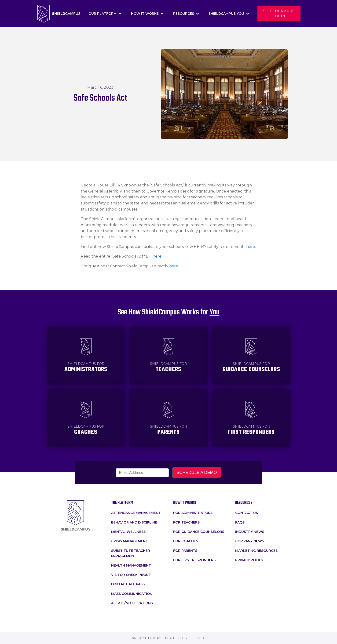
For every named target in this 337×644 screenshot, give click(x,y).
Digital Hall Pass (128, 584)
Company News (250, 541)
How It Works (147, 14)
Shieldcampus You (229, 14)
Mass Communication (132, 594)
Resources (186, 14)
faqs (240, 522)
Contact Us (247, 513)
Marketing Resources (256, 551)
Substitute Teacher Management (131, 553)
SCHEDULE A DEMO (197, 473)
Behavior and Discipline (134, 522)
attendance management (136, 513)
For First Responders (194, 560)
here (251, 247)
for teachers (186, 522)
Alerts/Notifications (132, 603)
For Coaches (186, 541)
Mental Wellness (128, 532)
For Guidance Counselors (199, 532)
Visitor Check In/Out (131, 575)
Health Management (131, 565)
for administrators (193, 513)
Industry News (250, 532)
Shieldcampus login (279, 14)
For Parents (185, 551)
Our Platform (105, 14)
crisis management (130, 541)
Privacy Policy (249, 560)
